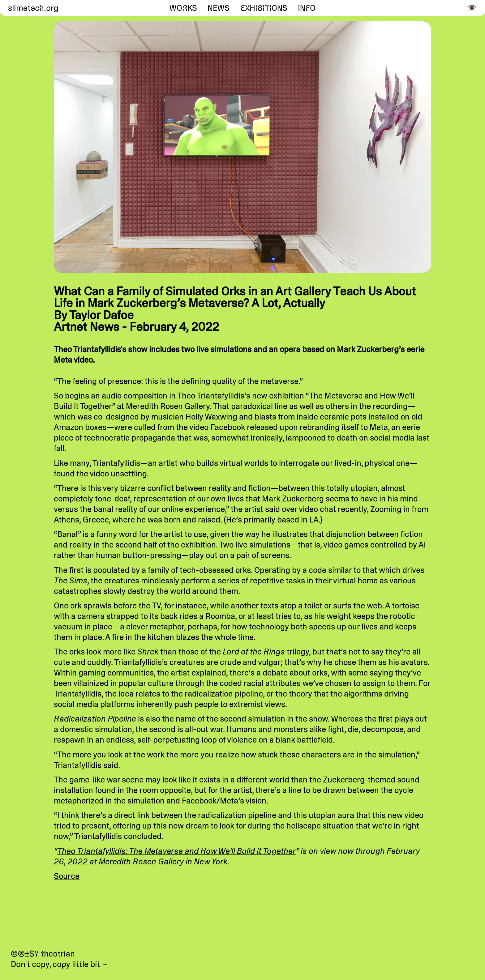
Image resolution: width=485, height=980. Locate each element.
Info (307, 8)
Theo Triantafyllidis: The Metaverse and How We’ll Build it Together (176, 851)
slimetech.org (32, 8)
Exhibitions (264, 8)
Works (183, 8)
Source (67, 876)
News (219, 8)
